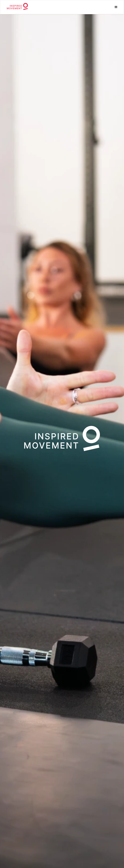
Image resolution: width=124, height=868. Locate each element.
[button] (116, 7)
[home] (17, 7)
